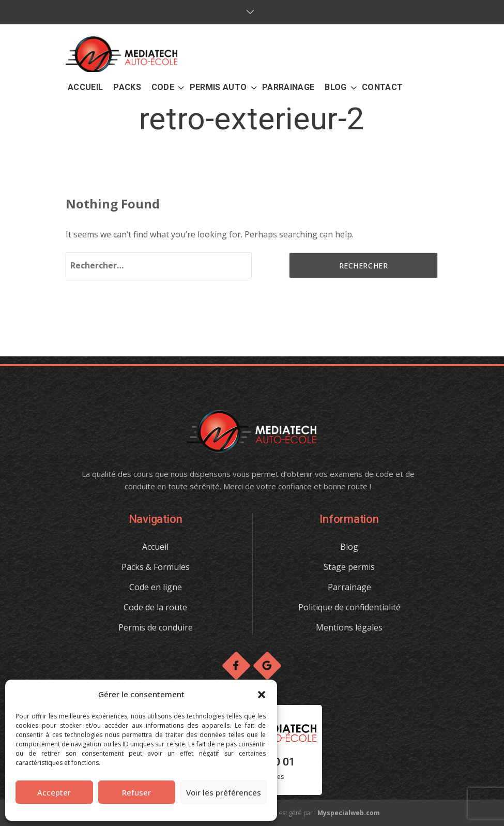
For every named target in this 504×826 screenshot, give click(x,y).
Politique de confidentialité (349, 607)
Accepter (54, 792)
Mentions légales (349, 627)
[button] (262, 695)
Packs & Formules (156, 567)
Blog (349, 547)
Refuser (136, 792)
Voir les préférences (224, 792)
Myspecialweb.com (349, 813)
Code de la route (155, 607)
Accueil (155, 547)
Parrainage (349, 587)
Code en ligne (156, 587)
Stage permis (349, 567)
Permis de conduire (156, 627)
